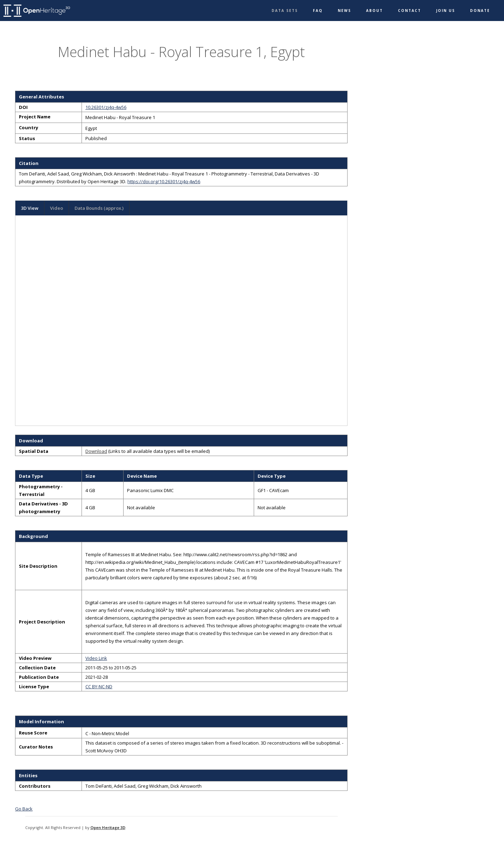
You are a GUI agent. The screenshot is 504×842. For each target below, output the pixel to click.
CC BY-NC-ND (99, 686)
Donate (480, 11)
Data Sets (285, 11)
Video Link (96, 658)
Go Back (24, 809)
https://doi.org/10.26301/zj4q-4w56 (164, 181)
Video (57, 208)
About (374, 11)
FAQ (318, 11)
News (344, 11)
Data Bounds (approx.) (99, 208)
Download (96, 451)
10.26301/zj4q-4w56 (106, 107)
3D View (30, 208)
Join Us (446, 11)
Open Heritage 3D (108, 827)
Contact (409, 11)
